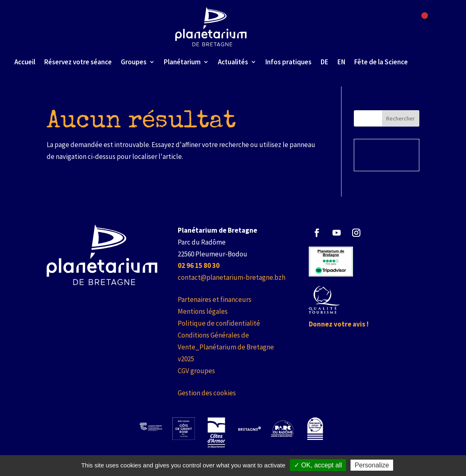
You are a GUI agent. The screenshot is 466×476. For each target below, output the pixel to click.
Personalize (372, 465)
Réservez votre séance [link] (78, 62)
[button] (317, 233)
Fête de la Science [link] (381, 62)
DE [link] (325, 62)
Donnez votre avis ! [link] (339, 324)
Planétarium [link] (182, 62)
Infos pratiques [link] (288, 62)
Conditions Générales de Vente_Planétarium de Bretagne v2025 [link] (226, 347)
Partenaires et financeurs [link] (215, 299)
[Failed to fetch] (430, 19)
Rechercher (400, 118)
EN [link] (341, 62)
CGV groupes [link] (196, 371)
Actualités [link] (233, 62)
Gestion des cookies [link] (207, 393)
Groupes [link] (134, 62)
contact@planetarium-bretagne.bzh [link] (232, 277)
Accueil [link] (25, 62)
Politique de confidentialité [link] (219, 323)
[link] (211, 27)
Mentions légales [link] (203, 311)
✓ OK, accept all (318, 465)
